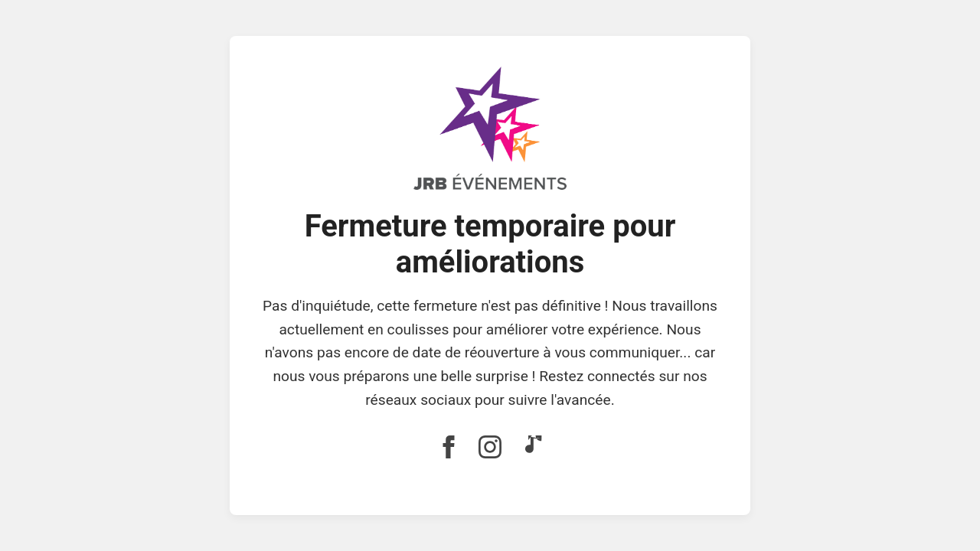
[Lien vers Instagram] (490, 448)
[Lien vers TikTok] (531, 448)
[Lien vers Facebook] (449, 448)
